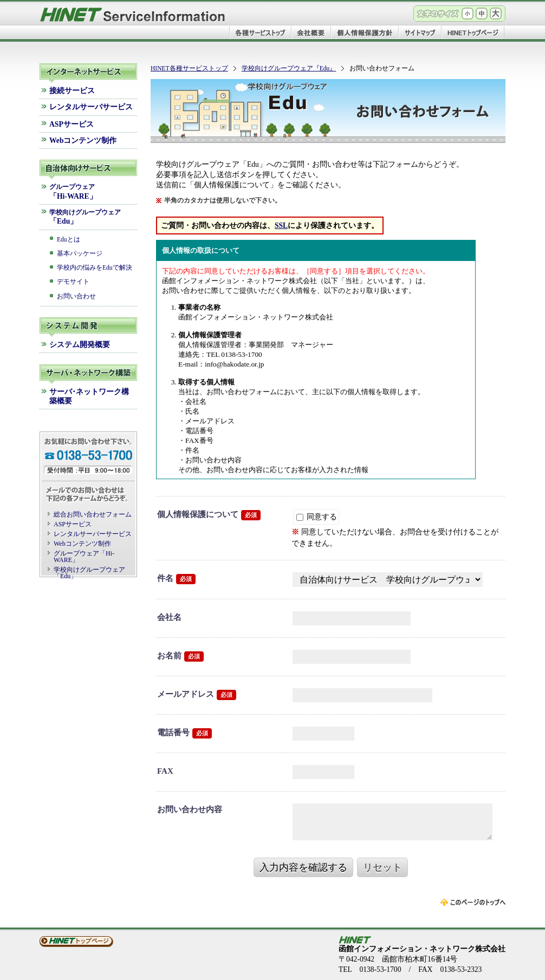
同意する (317, 517)
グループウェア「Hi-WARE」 (84, 557)
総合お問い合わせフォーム (93, 514)
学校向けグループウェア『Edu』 (289, 68)
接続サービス (72, 91)
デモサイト (73, 282)
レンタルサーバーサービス (93, 534)
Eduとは (69, 240)
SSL (281, 226)
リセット (382, 867)
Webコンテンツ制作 (83, 141)
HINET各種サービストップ (189, 68)
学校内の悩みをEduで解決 (95, 268)
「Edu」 (85, 217)
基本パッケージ (80, 254)
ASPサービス (72, 124)
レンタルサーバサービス (91, 107)
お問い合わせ (76, 296)
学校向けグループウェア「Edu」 (89, 573)
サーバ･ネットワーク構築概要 (89, 396)
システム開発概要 (80, 345)
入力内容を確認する (303, 867)
